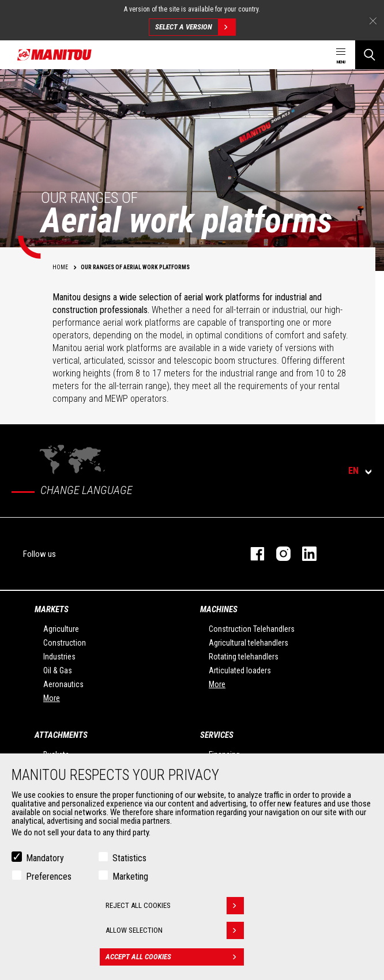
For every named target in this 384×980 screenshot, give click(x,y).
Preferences (49, 877)
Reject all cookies (175, 906)
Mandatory (45, 858)
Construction (65, 643)
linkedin (304, 554)
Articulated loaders (240, 670)
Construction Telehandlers (252, 629)
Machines (219, 609)
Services (217, 735)
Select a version (195, 27)
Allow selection (175, 930)
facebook (252, 554)
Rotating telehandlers (244, 657)
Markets (52, 609)
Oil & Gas (58, 670)
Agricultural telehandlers (249, 643)
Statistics (129, 858)
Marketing (130, 877)
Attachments (61, 735)
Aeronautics (63, 684)
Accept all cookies (175, 957)
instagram (278, 554)
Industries (59, 657)
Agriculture (61, 629)
